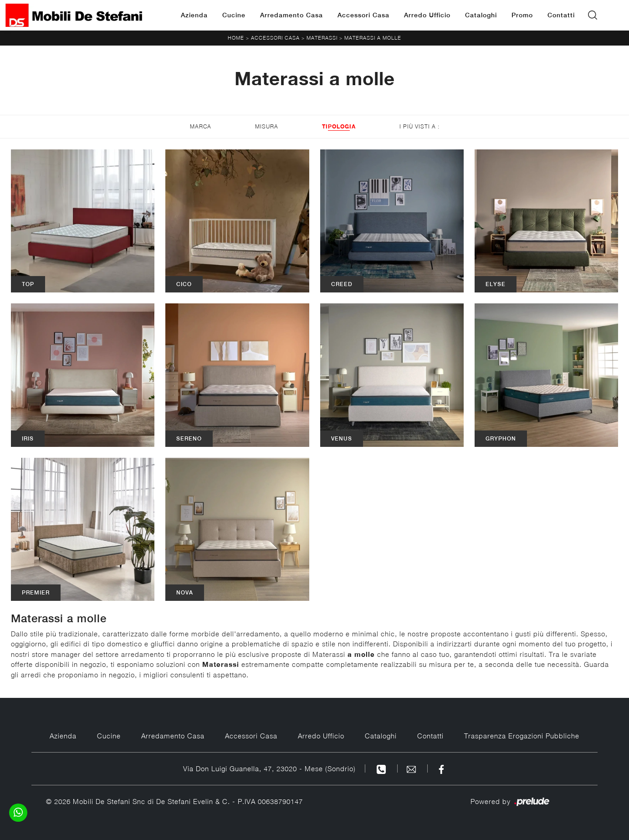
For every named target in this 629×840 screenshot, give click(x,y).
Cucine (234, 15)
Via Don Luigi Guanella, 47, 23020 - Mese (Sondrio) (269, 768)
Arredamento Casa (291, 15)
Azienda (194, 15)
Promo (522, 15)
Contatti (561, 15)
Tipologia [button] (339, 126)
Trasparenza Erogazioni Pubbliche (522, 736)
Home (236, 38)
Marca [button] (201, 126)
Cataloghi (481, 15)
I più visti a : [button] (419, 126)
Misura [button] (267, 126)
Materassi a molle (373, 38)
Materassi (322, 38)
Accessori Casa (363, 15)
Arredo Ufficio (427, 15)
